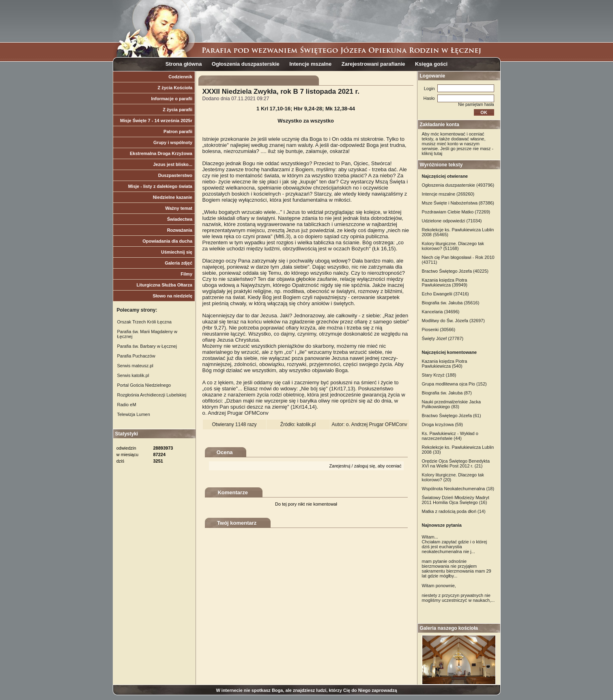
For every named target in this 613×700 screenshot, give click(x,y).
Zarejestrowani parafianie (373, 64)
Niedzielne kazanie (173, 197)
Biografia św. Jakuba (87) (447, 393)
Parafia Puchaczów (136, 356)
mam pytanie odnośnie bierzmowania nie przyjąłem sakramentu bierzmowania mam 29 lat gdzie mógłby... (457, 569)
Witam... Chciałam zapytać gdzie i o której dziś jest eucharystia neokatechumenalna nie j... (455, 544)
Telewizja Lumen (134, 414)
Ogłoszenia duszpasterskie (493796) (458, 185)
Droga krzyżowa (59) (442, 424)
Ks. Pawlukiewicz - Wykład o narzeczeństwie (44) (450, 436)
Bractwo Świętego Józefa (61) (452, 416)
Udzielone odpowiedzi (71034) (452, 221)
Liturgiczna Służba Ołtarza (164, 285)
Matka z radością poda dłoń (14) (454, 511)
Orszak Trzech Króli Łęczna (145, 322)
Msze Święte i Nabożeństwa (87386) (458, 203)
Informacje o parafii (172, 99)
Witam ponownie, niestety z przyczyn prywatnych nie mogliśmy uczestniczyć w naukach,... (458, 593)
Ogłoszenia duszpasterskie (246, 64)
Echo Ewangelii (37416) (445, 294)
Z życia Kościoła (175, 88)
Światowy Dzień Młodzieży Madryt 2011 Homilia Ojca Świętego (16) (456, 500)
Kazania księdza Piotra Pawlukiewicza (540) (445, 364)
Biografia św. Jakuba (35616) (451, 303)
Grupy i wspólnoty (173, 142)
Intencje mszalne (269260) (448, 194)
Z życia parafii (177, 110)
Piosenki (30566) (439, 330)
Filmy (186, 274)
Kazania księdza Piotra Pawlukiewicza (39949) (445, 282)
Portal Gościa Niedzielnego (144, 385)
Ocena (225, 452)
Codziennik (180, 77)
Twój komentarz (237, 523)
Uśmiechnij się (177, 252)
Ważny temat (179, 208)
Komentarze (232, 492)
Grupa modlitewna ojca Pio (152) (454, 384)
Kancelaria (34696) (441, 312)
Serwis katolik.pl (133, 375)
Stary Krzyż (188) (439, 375)
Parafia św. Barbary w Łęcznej (147, 346)
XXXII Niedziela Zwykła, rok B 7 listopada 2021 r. (281, 92)
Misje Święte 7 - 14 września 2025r (156, 121)
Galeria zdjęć (179, 263)
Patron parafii (178, 131)
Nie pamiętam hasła (476, 104)
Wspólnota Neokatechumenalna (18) (458, 489)
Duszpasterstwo (175, 175)
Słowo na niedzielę (172, 296)
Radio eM (127, 405)
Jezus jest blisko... (173, 164)
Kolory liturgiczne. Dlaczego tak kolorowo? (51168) (453, 246)
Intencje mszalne (310, 64)
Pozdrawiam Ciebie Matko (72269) (456, 212)
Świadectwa (180, 219)
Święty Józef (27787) (443, 338)
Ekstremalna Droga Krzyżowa (161, 153)
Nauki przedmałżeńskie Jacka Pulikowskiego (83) (452, 404)
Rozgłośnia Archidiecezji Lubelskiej (152, 395)
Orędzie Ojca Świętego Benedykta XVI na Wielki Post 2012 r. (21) (456, 463)
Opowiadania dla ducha (167, 241)
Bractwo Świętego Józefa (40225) (455, 271)
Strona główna (184, 64)
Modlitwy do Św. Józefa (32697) (453, 321)
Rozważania (180, 230)
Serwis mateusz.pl (135, 366)
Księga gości (431, 64)
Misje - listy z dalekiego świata (160, 186)
